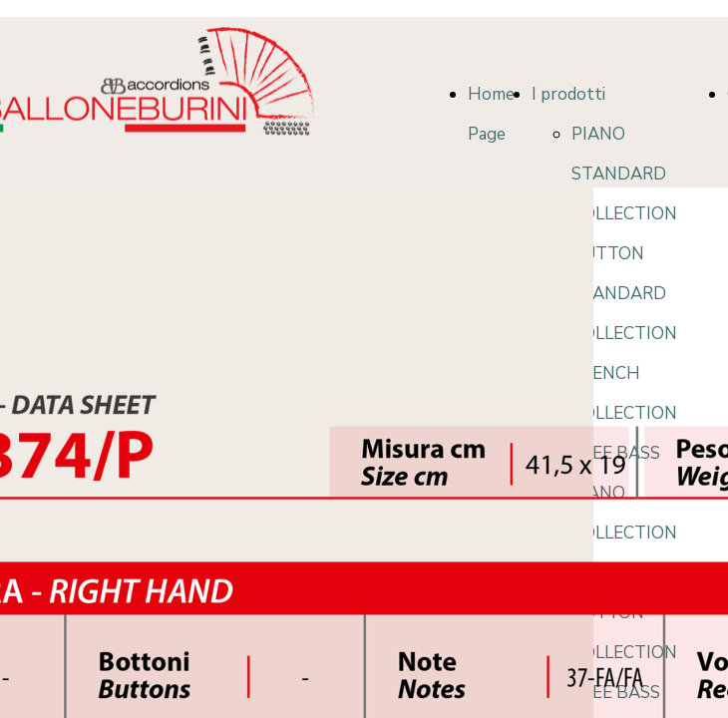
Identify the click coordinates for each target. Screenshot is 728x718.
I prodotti (568, 94)
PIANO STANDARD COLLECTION (624, 174)
